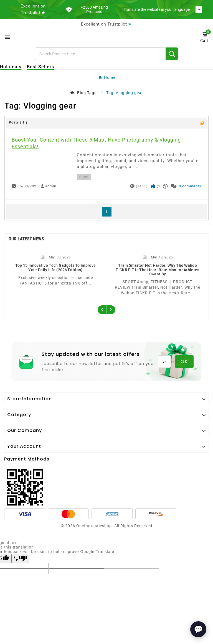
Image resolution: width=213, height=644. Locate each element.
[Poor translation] (20, 558)
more (84, 177)
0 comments (190, 186)
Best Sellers (40, 67)
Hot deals (11, 67)
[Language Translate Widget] (199, 10)
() (156, 186)
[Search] (100, 54)
